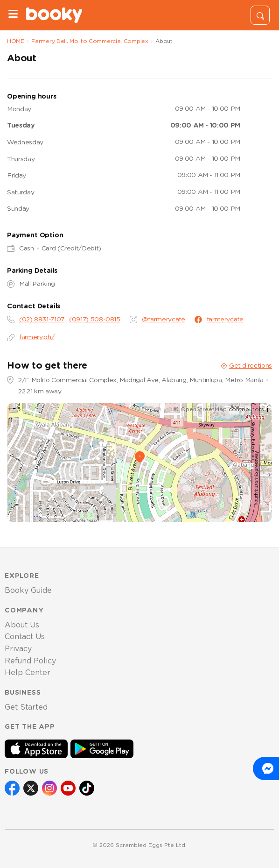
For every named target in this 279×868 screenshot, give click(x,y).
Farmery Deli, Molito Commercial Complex (90, 41)
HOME (16, 41)
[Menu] (13, 15)
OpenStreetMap (204, 409)
